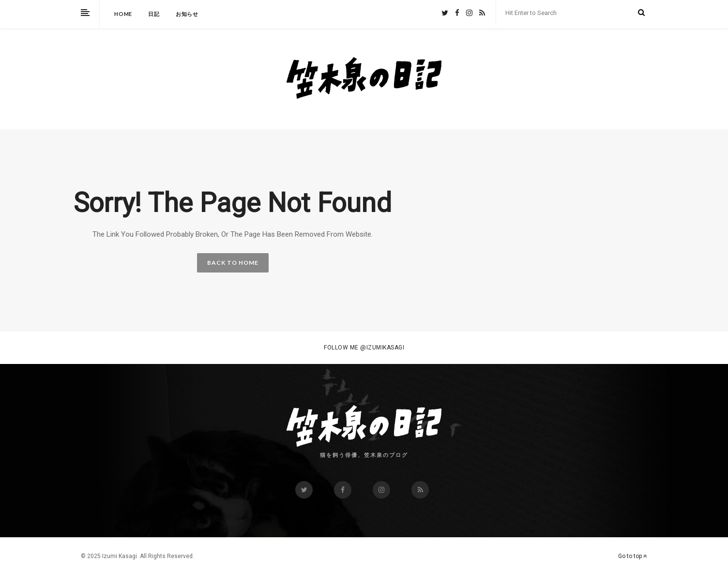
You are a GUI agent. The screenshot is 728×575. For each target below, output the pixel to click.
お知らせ (187, 14)
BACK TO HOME (233, 263)
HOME (123, 14)
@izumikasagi (382, 348)
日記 (154, 14)
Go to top (633, 556)
